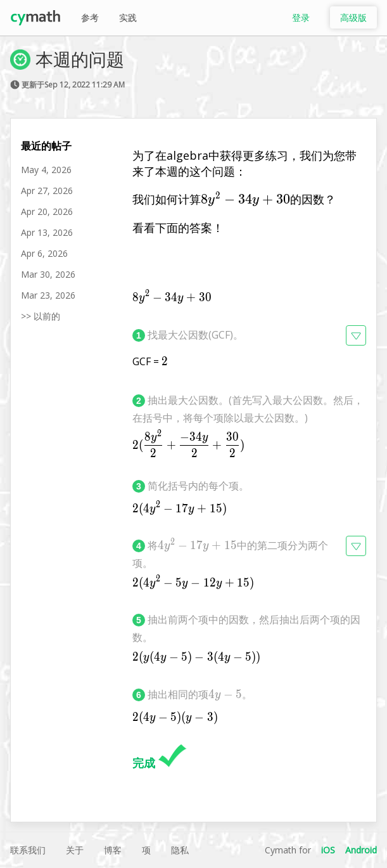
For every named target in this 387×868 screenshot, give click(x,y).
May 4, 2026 (46, 170)
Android (361, 850)
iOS (328, 850)
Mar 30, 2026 (48, 274)
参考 (90, 17)
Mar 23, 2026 (48, 295)
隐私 (180, 850)
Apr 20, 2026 (47, 211)
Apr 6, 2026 (44, 253)
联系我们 (28, 850)
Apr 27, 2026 (47, 191)
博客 (113, 850)
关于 (75, 850)
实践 (128, 17)
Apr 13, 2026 (47, 232)
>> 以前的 (41, 316)
